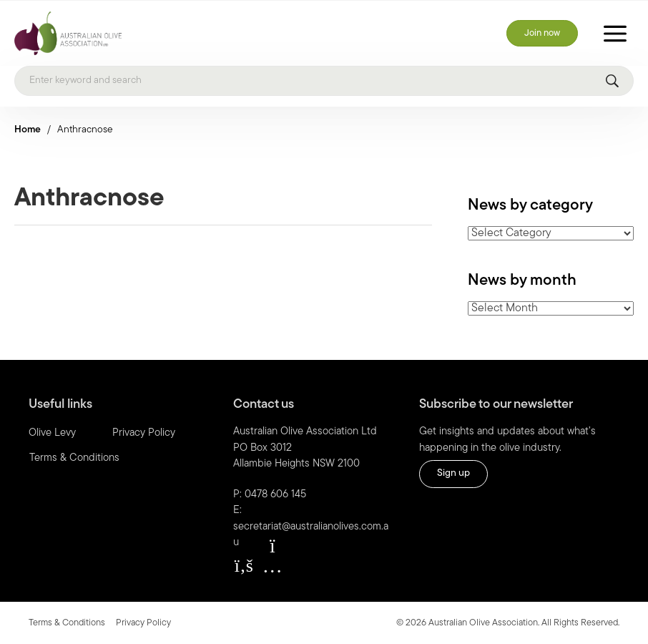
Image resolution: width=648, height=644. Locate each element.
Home (28, 130)
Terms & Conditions (74, 458)
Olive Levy (52, 433)
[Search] (324, 81)
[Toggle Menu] (615, 33)
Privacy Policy (144, 433)
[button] (244, 566)
